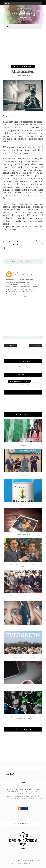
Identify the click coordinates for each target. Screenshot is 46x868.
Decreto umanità (23, 627)
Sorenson (17, 272)
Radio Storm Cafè (23, 367)
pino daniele (15, 798)
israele (18, 796)
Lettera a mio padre (23, 534)
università (38, 798)
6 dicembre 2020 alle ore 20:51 (23, 275)
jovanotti (23, 796)
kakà (27, 796)
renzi (20, 798)
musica (8, 792)
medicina (36, 796)
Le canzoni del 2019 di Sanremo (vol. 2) (23, 565)
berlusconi (23, 794)
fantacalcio (36, 794)
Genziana (23, 505)
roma (12, 792)
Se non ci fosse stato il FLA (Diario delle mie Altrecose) (23, 718)
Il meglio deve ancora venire (23, 687)
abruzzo (14, 794)
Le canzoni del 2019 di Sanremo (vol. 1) (23, 597)
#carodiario (37, 243)
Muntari (28, 792)
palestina (8, 798)
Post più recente (11, 345)
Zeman (9, 794)
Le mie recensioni (27, 789)
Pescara (38, 792)
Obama (33, 792)
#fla (16, 792)
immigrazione (11, 796)
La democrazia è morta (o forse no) (23, 657)
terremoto (32, 798)
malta (31, 796)
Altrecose (20, 792)
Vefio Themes (35, 860)
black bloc (30, 794)
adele (18, 794)
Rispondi (25, 297)
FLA (24, 792)
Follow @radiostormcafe (28, 383)
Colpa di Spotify (23, 475)
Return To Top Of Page (23, 863)
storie (27, 798)
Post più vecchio (36, 345)
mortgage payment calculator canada (23, 294)
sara (24, 798)
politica (36, 789)
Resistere (23, 445)
